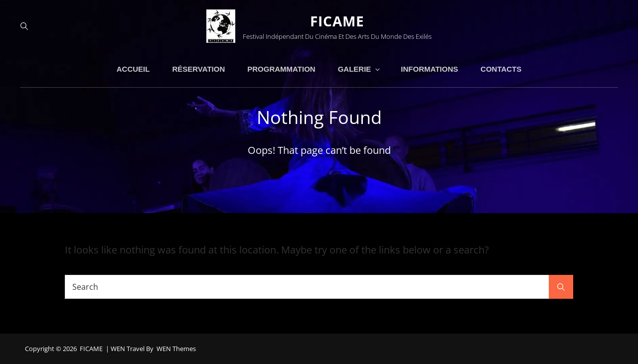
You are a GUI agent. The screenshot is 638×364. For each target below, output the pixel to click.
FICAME (337, 21)
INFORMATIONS (429, 69)
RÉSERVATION (198, 69)
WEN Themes (176, 349)
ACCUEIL (133, 69)
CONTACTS (501, 69)
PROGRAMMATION (281, 69)
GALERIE (360, 69)
